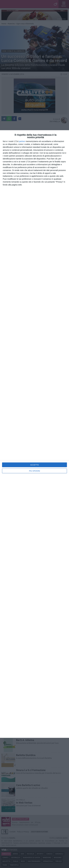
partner (22, 141)
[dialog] (34, 434)
